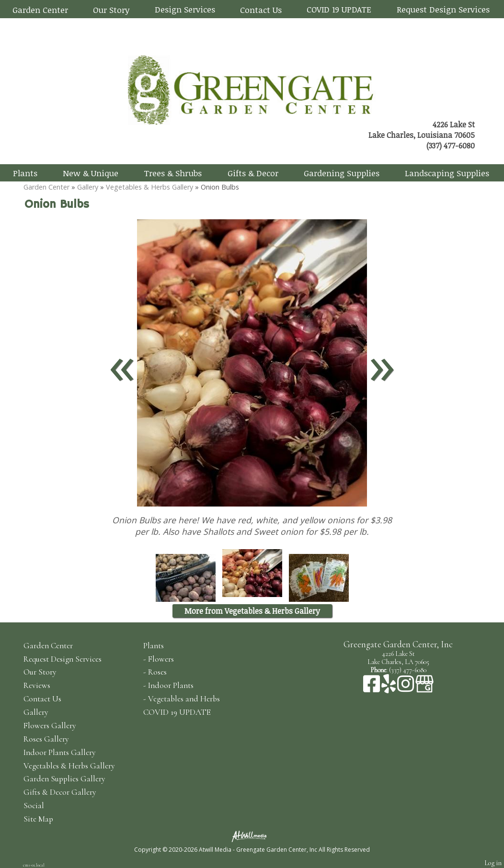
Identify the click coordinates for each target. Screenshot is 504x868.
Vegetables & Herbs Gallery (149, 187)
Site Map (38, 819)
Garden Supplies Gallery (64, 779)
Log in (493, 863)
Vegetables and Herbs (184, 699)
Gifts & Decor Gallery (60, 792)
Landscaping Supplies (447, 173)
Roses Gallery (46, 739)
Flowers (161, 659)
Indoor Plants (171, 685)
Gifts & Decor (253, 173)
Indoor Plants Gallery (60, 752)
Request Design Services (443, 9)
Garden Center (40, 10)
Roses (157, 672)
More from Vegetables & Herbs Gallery (252, 611)
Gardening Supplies (342, 173)
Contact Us (261, 10)
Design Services (185, 9)
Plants (25, 173)
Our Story (111, 10)
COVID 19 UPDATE (339, 9)
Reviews (37, 685)
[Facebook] (372, 689)
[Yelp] (389, 689)
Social (34, 806)
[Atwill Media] (252, 836)
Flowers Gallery (50, 726)
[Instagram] (406, 689)
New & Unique (91, 173)
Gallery (88, 187)
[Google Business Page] (424, 689)
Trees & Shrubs (173, 173)
